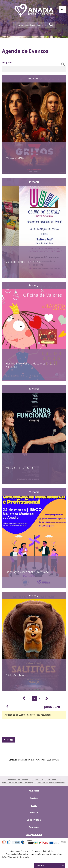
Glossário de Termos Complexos (51, 783)
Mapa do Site (38, 780)
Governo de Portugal (19, 851)
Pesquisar (7, 63)
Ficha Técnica (53, 780)
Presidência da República (43, 851)
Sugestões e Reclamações (17, 780)
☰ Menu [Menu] (62, 10)
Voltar (10, 740)
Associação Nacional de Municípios (47, 854)
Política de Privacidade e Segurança (18, 783)
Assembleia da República (17, 854)
